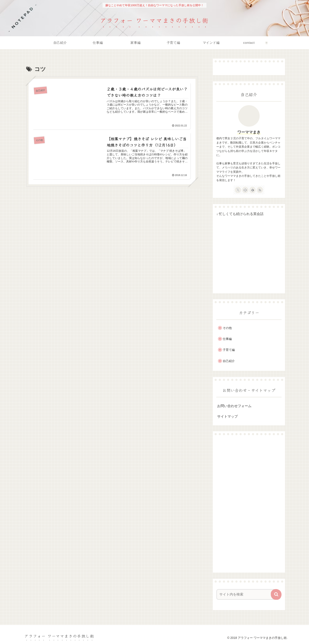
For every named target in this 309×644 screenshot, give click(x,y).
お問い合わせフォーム (234, 406)
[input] (246, 594)
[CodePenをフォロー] (245, 190)
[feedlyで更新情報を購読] (253, 190)
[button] (276, 594)
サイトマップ (227, 416)
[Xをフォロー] (238, 190)
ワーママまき (249, 132)
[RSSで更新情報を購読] (260, 190)
